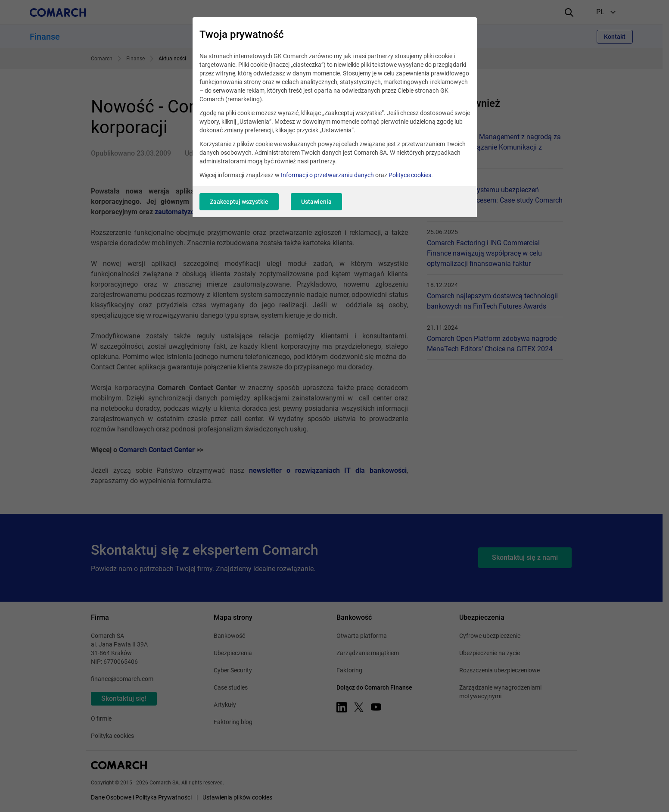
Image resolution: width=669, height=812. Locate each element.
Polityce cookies (410, 175)
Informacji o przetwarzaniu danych (327, 175)
